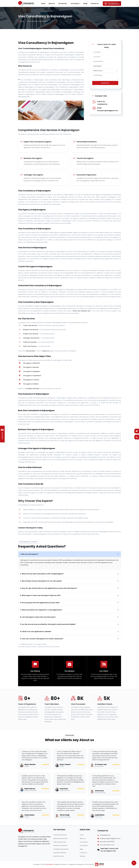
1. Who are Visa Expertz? (29, 554)
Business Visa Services (31, 330)
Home (22, 21)
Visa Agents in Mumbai (31, 367)
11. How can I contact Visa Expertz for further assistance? (42, 639)
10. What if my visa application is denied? (36, 632)
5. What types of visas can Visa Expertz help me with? (40, 595)
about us (46, 351)
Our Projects (84, 846)
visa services (31, 351)
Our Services (84, 842)
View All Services (59, 856)
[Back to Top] (134, 863)
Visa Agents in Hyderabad (32, 376)
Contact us (83, 853)
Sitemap (82, 856)
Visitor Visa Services (30, 346)
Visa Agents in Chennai (31, 380)
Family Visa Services (30, 342)
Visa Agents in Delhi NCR (31, 363)
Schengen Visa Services (31, 338)
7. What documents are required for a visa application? (41, 610)
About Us (83, 838)
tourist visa (76, 311)
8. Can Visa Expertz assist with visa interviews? (38, 617)
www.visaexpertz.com (107, 845)
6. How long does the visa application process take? (40, 603)
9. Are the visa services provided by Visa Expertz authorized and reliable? (48, 624)
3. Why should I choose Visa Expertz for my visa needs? (41, 581)
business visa (86, 311)
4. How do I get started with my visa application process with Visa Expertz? (49, 588)
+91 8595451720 (102, 104)
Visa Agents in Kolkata (31, 384)
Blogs (81, 849)
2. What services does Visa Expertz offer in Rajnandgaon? (42, 574)
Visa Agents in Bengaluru (32, 371)
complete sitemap (32, 388)
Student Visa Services (31, 334)
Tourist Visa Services (30, 325)
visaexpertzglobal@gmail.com (108, 111)
